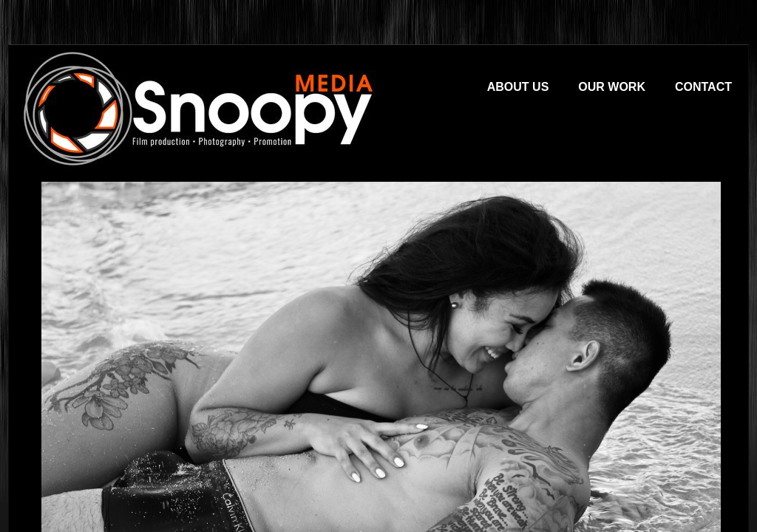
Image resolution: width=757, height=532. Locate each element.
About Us (518, 87)
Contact (703, 87)
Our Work (612, 87)
